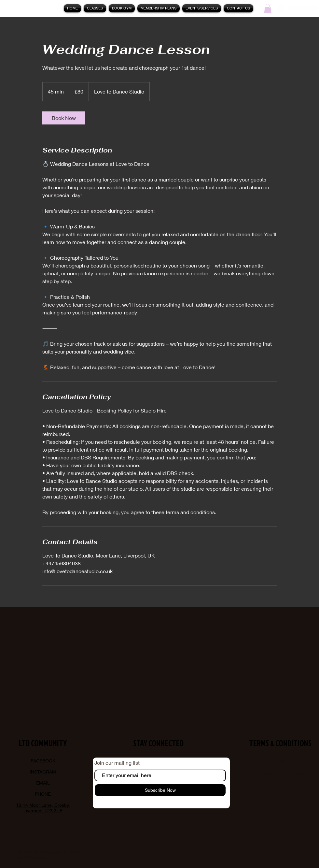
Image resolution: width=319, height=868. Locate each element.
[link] (64, 118)
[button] (202, 8)
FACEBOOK (43, 761)
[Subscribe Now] (160, 790)
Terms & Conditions (280, 773)
